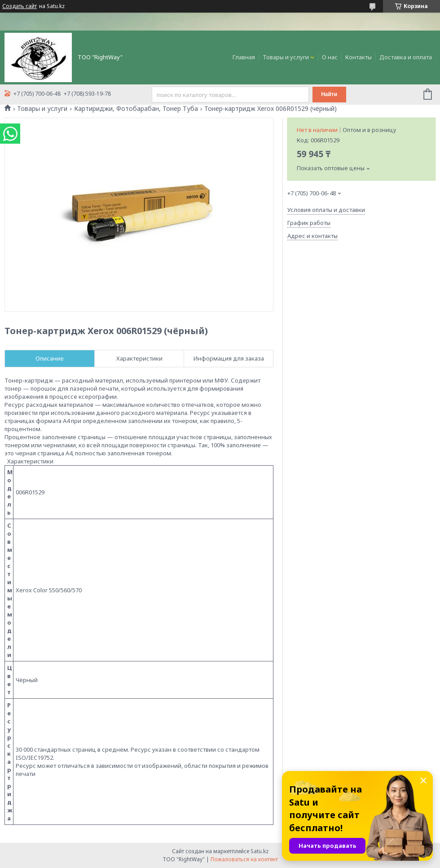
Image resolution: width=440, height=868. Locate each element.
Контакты (359, 57)
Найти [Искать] (329, 94)
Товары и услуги (286, 57)
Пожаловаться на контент (244, 859)
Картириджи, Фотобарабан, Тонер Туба (136, 109)
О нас (330, 57)
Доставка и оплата (406, 57)
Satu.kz (260, 851)
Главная (244, 57)
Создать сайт (20, 6)
